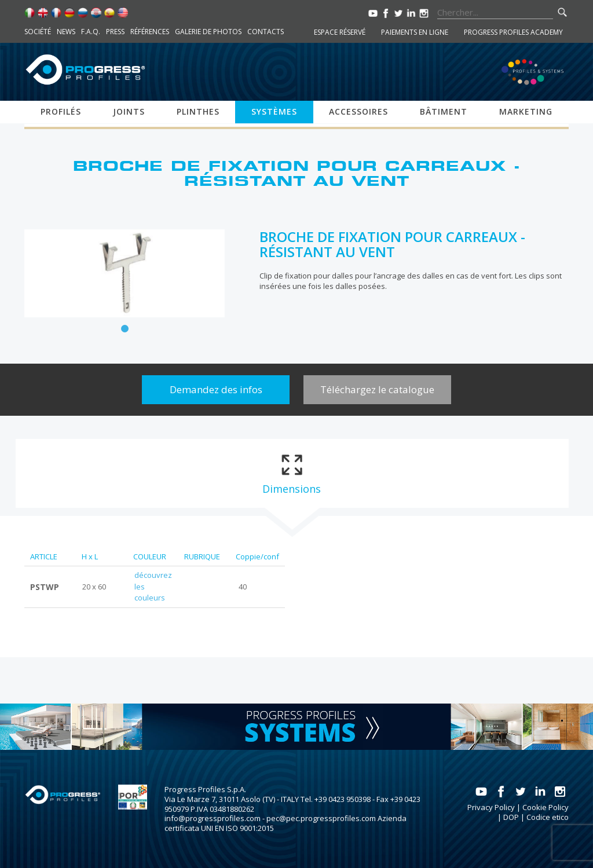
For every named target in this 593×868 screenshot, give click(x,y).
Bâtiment (444, 111)
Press (115, 32)
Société (38, 32)
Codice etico (548, 817)
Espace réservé (340, 32)
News (66, 32)
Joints (129, 111)
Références (150, 32)
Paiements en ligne (415, 32)
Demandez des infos (216, 389)
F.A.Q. (91, 32)
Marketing (526, 111)
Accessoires (358, 111)
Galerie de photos (208, 32)
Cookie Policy (546, 807)
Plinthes (198, 111)
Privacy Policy (491, 807)
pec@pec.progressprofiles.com (321, 818)
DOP (511, 817)
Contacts (266, 32)
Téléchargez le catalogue (377, 389)
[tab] (292, 473)
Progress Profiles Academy (513, 32)
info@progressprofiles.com (213, 818)
